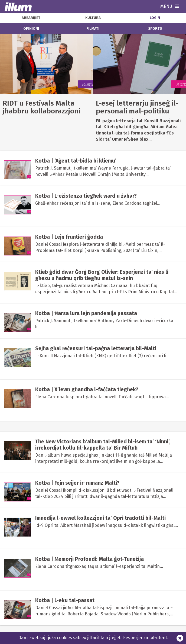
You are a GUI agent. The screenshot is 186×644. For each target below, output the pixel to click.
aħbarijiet (31, 18)
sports (155, 29)
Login (155, 18)
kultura (93, 18)
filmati (93, 29)
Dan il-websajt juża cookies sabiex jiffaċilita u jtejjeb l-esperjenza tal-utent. (93, 638)
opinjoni (31, 29)
